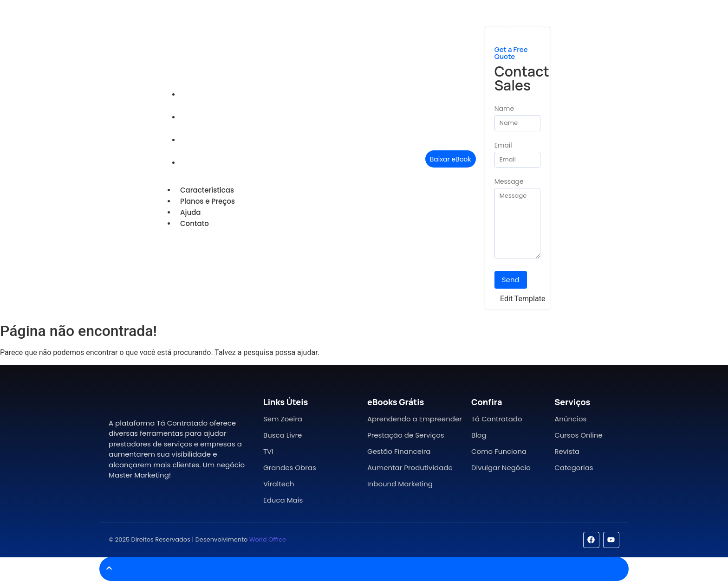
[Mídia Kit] (527, 18)
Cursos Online (578, 435)
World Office (268, 539)
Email (503, 146)
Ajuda (194, 140)
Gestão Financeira (399, 451)
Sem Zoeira (283, 419)
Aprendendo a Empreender (415, 419)
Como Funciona (499, 451)
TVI (268, 451)
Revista (567, 451)
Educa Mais (283, 500)
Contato (198, 163)
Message (509, 182)
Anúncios (570, 419)
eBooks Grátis (396, 402)
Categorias (574, 468)
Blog (479, 435)
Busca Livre (283, 435)
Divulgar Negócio (501, 468)
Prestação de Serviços (406, 435)
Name (504, 109)
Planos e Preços (211, 117)
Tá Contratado (497, 419)
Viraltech (279, 484)
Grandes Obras (290, 468)
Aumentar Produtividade (410, 468)
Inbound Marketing (400, 484)
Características (210, 94)
